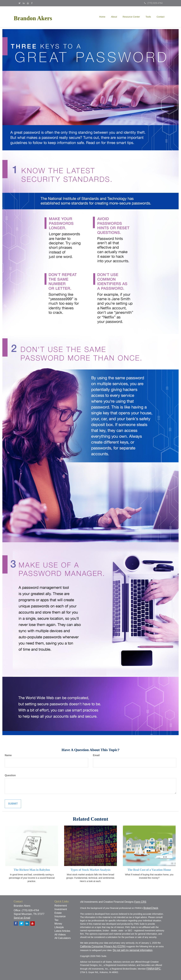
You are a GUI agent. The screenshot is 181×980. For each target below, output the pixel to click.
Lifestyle (59, 927)
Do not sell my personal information (133, 950)
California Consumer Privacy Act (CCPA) (103, 946)
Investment (61, 909)
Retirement (61, 906)
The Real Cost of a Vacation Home (149, 870)
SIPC (158, 969)
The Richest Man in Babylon (32, 870)
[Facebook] (32, 3)
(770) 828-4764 (153, 3)
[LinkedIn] (24, 3)
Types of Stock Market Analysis (90, 870)
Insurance (60, 916)
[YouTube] (28, 3)
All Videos (60, 935)
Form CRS (140, 902)
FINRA (150, 969)
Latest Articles (62, 931)
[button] (114, 17)
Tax (56, 920)
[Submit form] (13, 804)
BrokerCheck (151, 908)
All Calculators (63, 938)
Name (8, 755)
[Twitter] (20, 3)
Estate (58, 913)
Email (96, 755)
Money (58, 924)
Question (10, 775)
